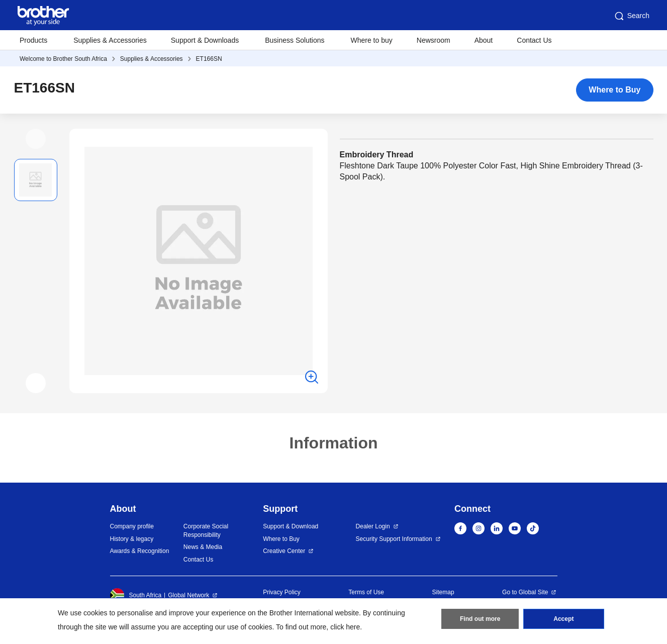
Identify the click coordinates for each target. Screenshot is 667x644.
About (484, 40)
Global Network (188, 595)
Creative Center (284, 551)
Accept (563, 619)
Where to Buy (614, 90)
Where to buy (372, 40)
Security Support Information (394, 539)
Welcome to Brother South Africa (63, 59)
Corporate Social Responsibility (206, 531)
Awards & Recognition (140, 551)
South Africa (136, 595)
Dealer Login (373, 526)
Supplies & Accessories (110, 40)
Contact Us (534, 40)
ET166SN (209, 59)
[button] (36, 139)
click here (345, 627)
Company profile (132, 526)
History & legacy (132, 539)
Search (631, 16)
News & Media (203, 547)
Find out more (480, 619)
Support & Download (291, 526)
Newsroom (434, 40)
